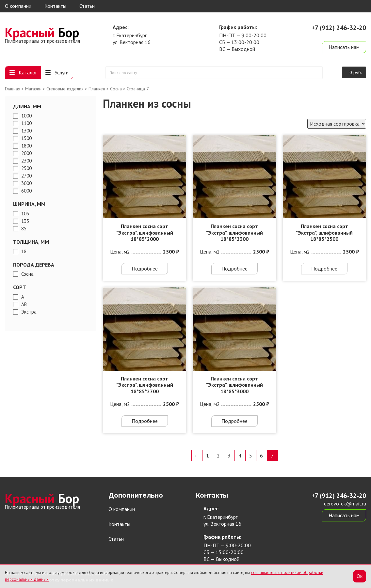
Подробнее (145, 269)
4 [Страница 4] (240, 456)
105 (25, 214)
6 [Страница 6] (261, 456)
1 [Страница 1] (208, 456)
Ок (360, 576)
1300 (26, 131)
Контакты (55, 6)
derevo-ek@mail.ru (345, 35)
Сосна (116, 89)
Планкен (97, 89)
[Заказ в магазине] (337, 124)
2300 (26, 161)
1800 (26, 146)
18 (24, 252)
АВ (24, 304)
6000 (26, 191)
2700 (26, 176)
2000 (26, 153)
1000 (26, 116)
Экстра (29, 312)
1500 (26, 138)
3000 (26, 183)
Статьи (87, 6)
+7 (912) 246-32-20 (339, 28)
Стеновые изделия (65, 89)
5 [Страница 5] (251, 456)
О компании (18, 6)
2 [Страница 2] (218, 456)
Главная (13, 89)
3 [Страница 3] (229, 456)
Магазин (33, 89)
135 (25, 221)
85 (24, 229)
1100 (26, 123)
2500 (26, 168)
